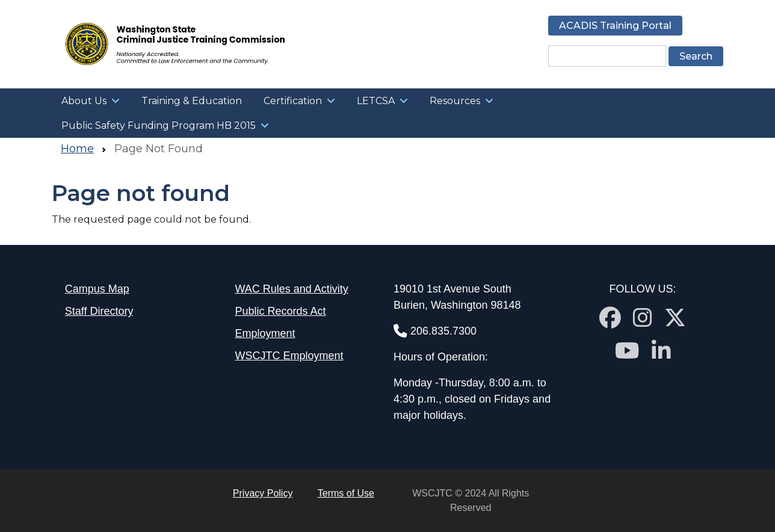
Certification (293, 101)
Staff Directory (99, 311)
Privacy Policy (263, 493)
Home (77, 149)
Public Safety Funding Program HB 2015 (159, 125)
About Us (84, 101)
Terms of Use (346, 493)
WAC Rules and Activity (291, 289)
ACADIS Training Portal (615, 26)
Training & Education (192, 101)
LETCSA (376, 101)
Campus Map (97, 289)
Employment (265, 333)
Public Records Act (280, 311)
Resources (455, 101)
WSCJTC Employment (289, 356)
